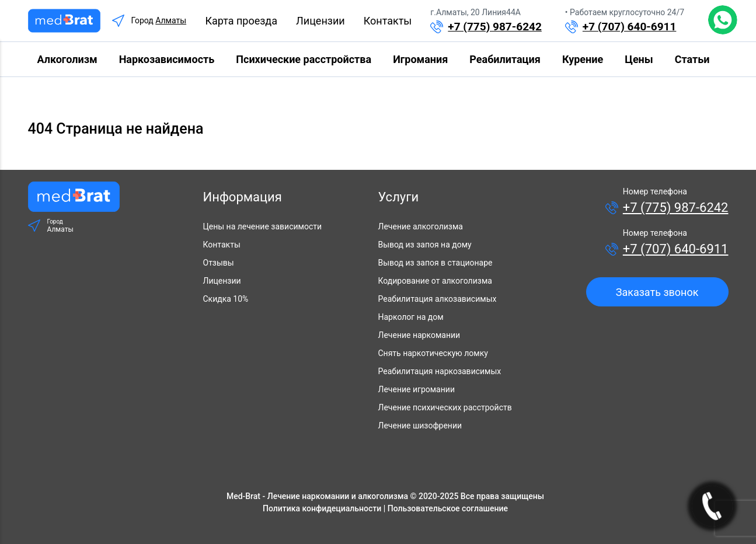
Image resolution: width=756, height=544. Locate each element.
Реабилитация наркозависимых (440, 371)
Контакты (388, 21)
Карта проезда (241, 21)
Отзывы (219, 263)
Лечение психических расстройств (445, 407)
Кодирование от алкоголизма (435, 281)
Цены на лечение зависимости (263, 226)
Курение (583, 59)
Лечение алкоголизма (421, 226)
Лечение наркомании (419, 335)
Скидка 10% (226, 299)
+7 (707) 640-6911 (630, 27)
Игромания (420, 59)
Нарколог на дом (411, 317)
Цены (639, 59)
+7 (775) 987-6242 (495, 27)
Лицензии (320, 21)
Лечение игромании (417, 389)
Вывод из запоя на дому (425, 245)
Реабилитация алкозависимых (438, 299)
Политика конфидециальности (322, 508)
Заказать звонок (657, 292)
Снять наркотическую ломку (433, 353)
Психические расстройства (304, 59)
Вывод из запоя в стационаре (436, 263)
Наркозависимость (167, 59)
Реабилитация (505, 59)
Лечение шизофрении (420, 426)
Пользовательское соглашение (448, 508)
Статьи (692, 59)
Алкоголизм (67, 59)
